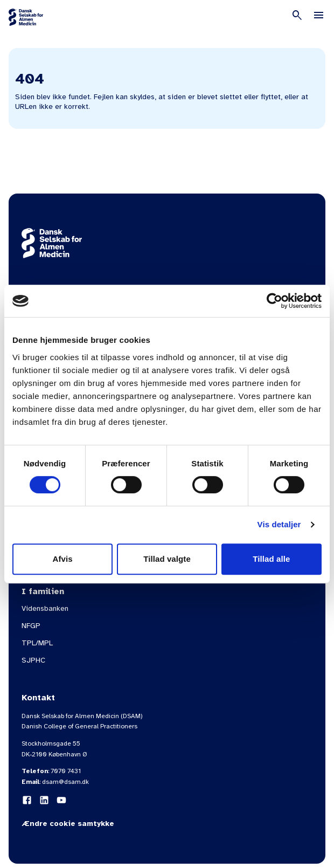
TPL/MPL (37, 643)
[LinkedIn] (44, 800)
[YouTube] (61, 800)
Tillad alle (271, 559)
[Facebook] (27, 800)
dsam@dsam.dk (65, 782)
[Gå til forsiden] (26, 17)
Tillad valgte (167, 559)
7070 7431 (66, 771)
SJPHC (33, 660)
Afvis (63, 559)
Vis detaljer (279, 524)
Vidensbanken (45, 608)
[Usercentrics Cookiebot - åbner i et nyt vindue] (274, 301)
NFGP (31, 626)
